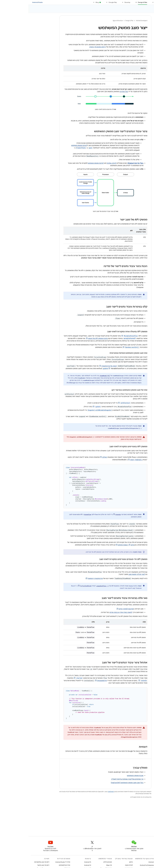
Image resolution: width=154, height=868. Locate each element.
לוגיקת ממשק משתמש (51, 146)
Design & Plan (101, 21)
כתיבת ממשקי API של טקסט (70, 338)
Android (123, 862)
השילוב (76, 457)
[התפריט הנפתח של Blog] (65, 2)
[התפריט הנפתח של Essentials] (124, 2)
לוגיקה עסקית (83, 163)
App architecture (144, 10)
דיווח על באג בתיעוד (15, 865)
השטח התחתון (94, 545)
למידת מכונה (101, 865)
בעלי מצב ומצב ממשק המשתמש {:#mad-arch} (99, 783)
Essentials (130, 2)
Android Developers (113, 21)
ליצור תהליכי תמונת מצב (108, 574)
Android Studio (9, 2)
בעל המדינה (96, 92)
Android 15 (59, 862)
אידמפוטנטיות (74, 681)
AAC (80, 376)
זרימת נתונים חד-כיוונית (69, 47)
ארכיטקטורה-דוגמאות (67, 579)
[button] (142, 16)
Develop (99, 2)
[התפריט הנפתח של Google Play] (78, 2)
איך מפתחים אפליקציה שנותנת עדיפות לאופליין (99, 779)
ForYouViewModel (57, 586)
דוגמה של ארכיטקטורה (81, 366)
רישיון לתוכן (83, 792)
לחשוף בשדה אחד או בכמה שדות (93, 612)
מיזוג (104, 545)
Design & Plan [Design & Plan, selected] (114, 2)
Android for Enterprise (118, 865)
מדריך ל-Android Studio (34, 862)
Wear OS (81, 865)
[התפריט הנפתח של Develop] (93, 2)
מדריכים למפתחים (36, 865)
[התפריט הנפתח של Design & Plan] (107, 2)
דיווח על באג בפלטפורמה (13, 862)
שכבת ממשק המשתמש (107, 776)
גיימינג (103, 862)
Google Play (84, 2)
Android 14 (59, 865)
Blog (69, 2)
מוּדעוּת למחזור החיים (98, 609)
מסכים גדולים (79, 862)
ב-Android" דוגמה (108, 460)
